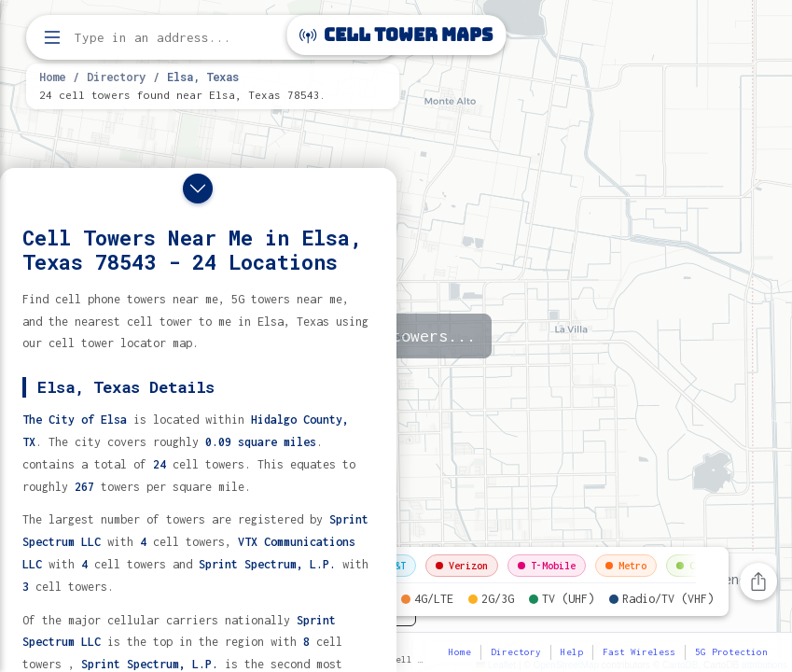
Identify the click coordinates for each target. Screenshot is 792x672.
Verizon (462, 566)
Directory (116, 77)
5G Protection (731, 652)
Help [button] (572, 652)
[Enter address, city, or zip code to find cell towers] (215, 38)
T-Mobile (547, 566)
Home (52, 77)
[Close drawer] (198, 189)
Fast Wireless (639, 652)
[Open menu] (52, 37)
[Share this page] (758, 581)
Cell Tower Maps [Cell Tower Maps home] (396, 35)
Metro (626, 566)
